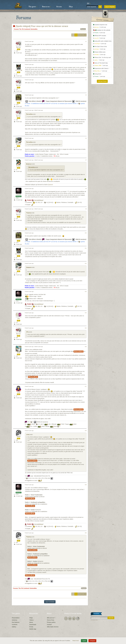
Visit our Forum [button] (102, 81)
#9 (86, 209)
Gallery (14, 627)
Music (31, 622)
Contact (49, 625)
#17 (86, 386)
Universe (15, 620)
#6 (86, 138)
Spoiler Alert (79, 352)
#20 (86, 533)
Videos (31, 620)
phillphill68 (19, 70)
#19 (86, 485)
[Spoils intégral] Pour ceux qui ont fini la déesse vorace (41, 26)
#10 (86, 233)
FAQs (31, 618)
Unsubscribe (94, 620)
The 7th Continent (25, 29)
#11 (86, 248)
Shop (71, 7)
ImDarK (19, 436)
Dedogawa (19, 144)
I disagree (92, 641)
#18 (86, 431)
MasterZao (19, 101)
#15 (86, 328)
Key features (16, 622)
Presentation (16, 618)
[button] (89, 4)
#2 (86, 64)
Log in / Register (110, 7)
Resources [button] (46, 7)
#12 (86, 263)
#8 (86, 189)
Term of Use (51, 620)
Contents (15, 625)
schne (19, 352)
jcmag (19, 392)
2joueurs (19, 166)
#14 (86, 313)
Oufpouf (19, 47)
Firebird (19, 194)
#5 (86, 110)
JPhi (19, 319)
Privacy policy (51, 622)
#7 (86, 160)
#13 (86, 292)
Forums (59, 7)
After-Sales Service (53, 627)
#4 (86, 95)
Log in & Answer (50, 602)
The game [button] (33, 7)
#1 (86, 41)
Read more (76, 641)
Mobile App (33, 629)
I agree (84, 641)
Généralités (34, 29)
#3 (86, 80)
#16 (86, 347)
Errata (31, 627)
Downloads (33, 625)
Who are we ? (51, 618)
